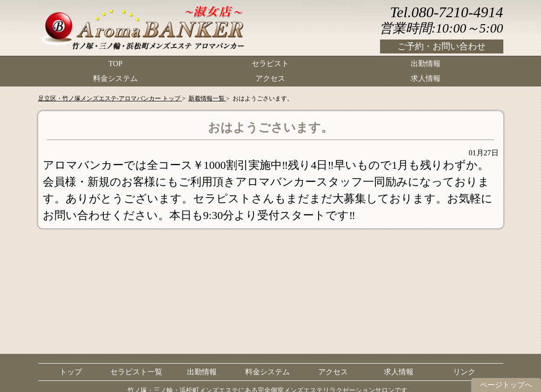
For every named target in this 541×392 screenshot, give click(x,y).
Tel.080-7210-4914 (446, 12)
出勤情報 (426, 63)
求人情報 (426, 77)
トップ (71, 372)
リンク (464, 372)
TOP (115, 63)
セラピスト (270, 63)
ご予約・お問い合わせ (441, 46)
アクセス (270, 77)
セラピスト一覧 (136, 372)
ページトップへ (506, 385)
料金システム (115, 77)
